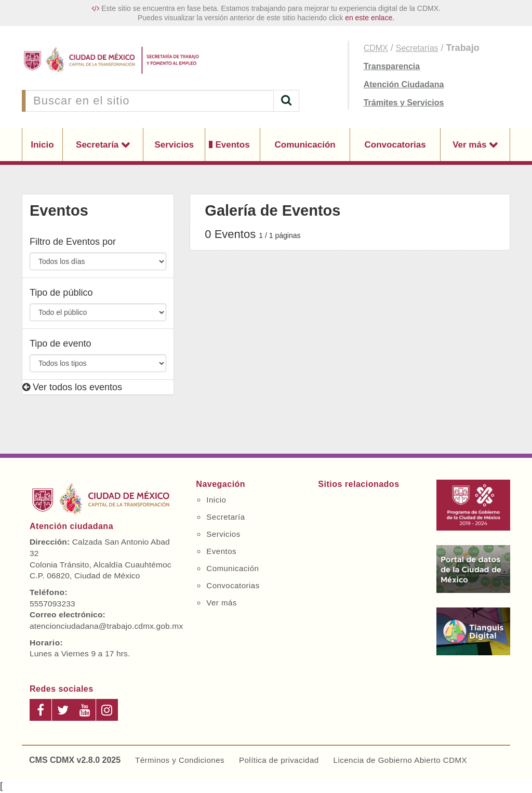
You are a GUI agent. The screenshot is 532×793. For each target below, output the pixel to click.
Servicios (174, 145)
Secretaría (98, 145)
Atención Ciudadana (404, 84)
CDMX (376, 48)
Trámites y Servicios (404, 103)
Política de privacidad (279, 760)
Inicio (42, 145)
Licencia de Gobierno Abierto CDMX (400, 760)
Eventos (232, 145)
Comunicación (305, 145)
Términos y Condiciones (180, 760)
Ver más (471, 145)
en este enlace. (370, 18)
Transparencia (392, 66)
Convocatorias (395, 145)
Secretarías (417, 48)
